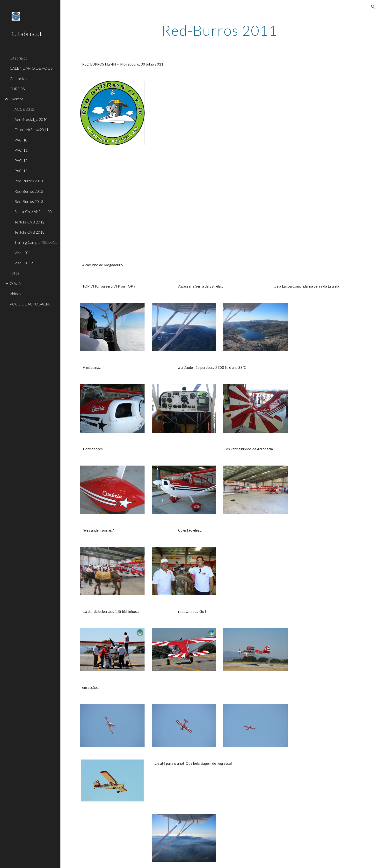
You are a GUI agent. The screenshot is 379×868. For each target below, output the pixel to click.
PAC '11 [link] (21, 150)
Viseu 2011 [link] (24, 253)
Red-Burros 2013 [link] (29, 201)
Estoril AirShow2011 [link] (31, 130)
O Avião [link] (16, 283)
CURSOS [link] (17, 89)
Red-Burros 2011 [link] (29, 181)
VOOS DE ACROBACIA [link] (30, 304)
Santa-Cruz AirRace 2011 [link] (35, 211)
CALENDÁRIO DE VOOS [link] (31, 68)
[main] (220, 30)
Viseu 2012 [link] (24, 263)
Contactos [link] (18, 78)
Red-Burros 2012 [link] (29, 191)
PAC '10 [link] (21, 140)
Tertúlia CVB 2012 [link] (29, 222)
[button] (373, 7)
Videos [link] (15, 293)
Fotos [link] (15, 273)
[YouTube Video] (220, 120)
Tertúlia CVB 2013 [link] (29, 232)
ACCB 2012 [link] (24, 109)
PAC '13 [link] (21, 171)
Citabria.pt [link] (18, 58)
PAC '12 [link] (21, 160)
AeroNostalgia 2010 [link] (31, 119)
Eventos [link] (17, 99)
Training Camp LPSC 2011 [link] (36, 242)
